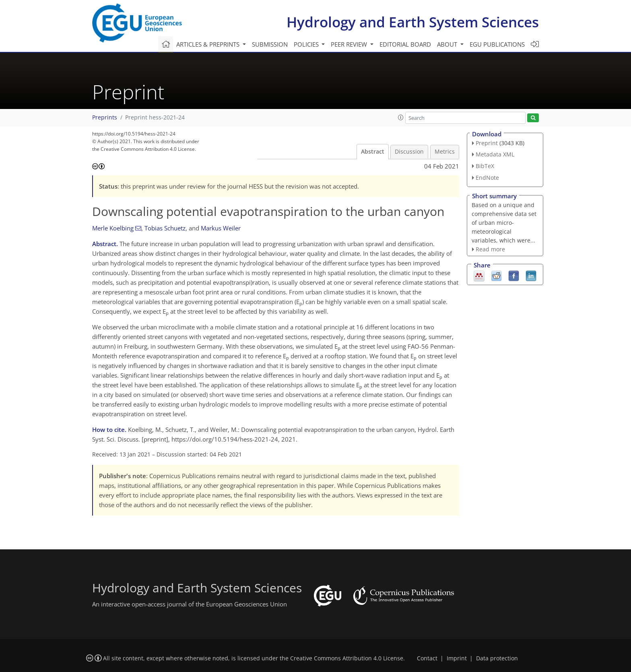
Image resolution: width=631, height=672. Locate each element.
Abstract (373, 152)
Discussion (409, 152)
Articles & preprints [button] (209, 44)
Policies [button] (307, 44)
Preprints (105, 117)
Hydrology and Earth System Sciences (413, 22)
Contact (427, 658)
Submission (270, 44)
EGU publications (497, 44)
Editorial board (405, 44)
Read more (490, 249)
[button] (401, 117)
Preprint (487, 143)
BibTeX (485, 166)
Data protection (497, 658)
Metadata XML (495, 154)
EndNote (487, 178)
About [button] (448, 44)
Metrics (445, 152)
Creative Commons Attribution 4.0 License (347, 658)
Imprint (457, 658)
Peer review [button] (350, 44)
